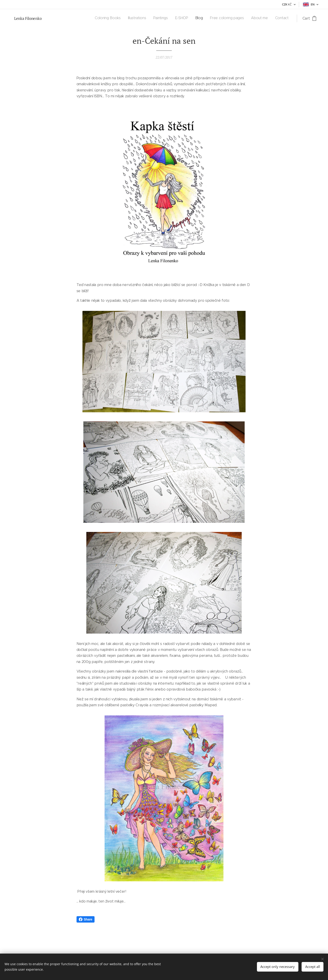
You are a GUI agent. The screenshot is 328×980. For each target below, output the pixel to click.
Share (86, 919)
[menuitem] (239, 18)
